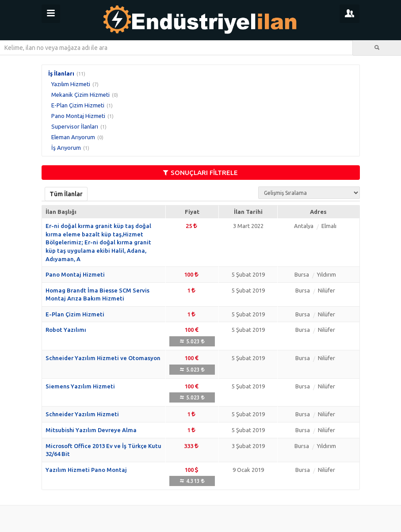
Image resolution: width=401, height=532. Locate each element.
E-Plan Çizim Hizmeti (78, 105)
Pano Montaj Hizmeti (78, 116)
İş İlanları (61, 73)
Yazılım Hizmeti (71, 84)
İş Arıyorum (66, 148)
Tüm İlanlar (66, 194)
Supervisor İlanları (75, 126)
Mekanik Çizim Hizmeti (80, 95)
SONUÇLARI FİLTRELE (200, 173)
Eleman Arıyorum (73, 137)
